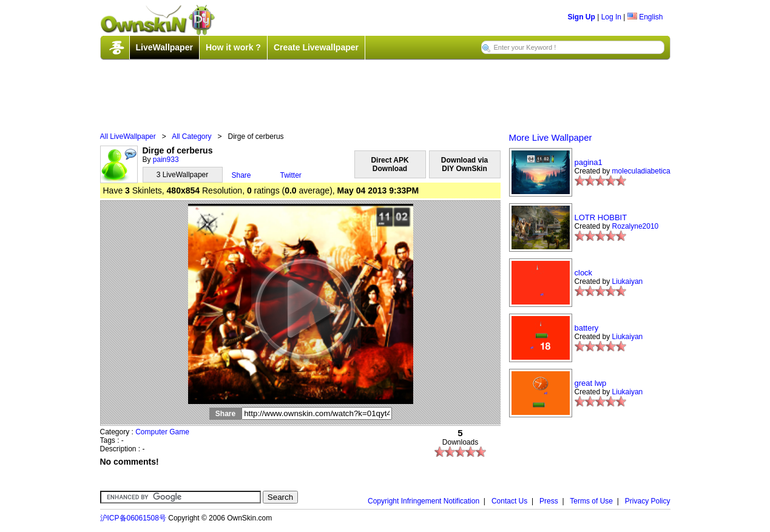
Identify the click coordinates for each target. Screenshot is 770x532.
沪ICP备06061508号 (133, 518)
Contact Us (509, 501)
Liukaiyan (628, 281)
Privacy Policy (648, 501)
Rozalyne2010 (636, 226)
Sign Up (582, 17)
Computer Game (162, 432)
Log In (611, 17)
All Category (191, 136)
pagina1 (589, 162)
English (645, 17)
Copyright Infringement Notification (424, 501)
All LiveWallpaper (128, 136)
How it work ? (233, 47)
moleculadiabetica (641, 171)
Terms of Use (591, 501)
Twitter (291, 175)
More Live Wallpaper (551, 137)
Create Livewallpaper (316, 47)
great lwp (591, 383)
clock (584, 273)
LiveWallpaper (164, 47)
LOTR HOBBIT (601, 217)
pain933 (166, 160)
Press (549, 501)
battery (587, 328)
